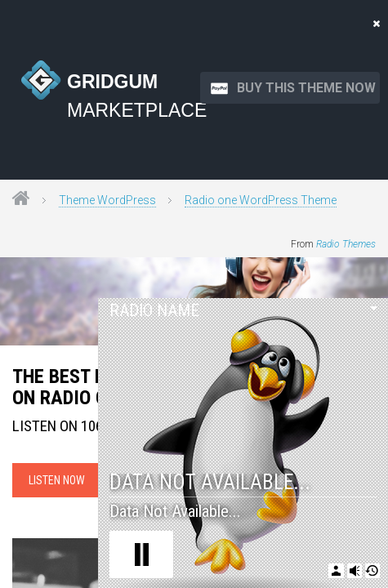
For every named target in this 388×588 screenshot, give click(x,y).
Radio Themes (346, 244)
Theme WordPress (107, 200)
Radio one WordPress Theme (261, 200)
